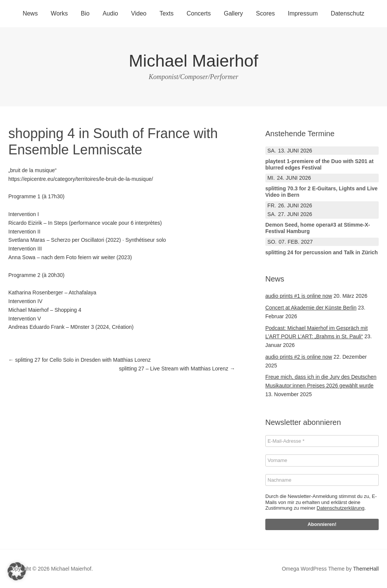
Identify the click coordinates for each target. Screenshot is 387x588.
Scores (265, 13)
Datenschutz (348, 13)
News (30, 13)
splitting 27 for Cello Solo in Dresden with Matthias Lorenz (80, 360)
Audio (110, 13)
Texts (166, 13)
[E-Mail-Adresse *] (322, 441)
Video (139, 13)
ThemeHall (366, 569)
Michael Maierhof (194, 61)
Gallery (233, 13)
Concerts (199, 13)
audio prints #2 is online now (299, 357)
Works (59, 13)
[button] (17, 571)
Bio (85, 13)
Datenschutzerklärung (341, 508)
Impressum (303, 13)
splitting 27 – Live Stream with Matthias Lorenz (177, 369)
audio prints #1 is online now (299, 296)
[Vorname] (322, 460)
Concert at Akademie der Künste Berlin (311, 308)
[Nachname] (322, 480)
